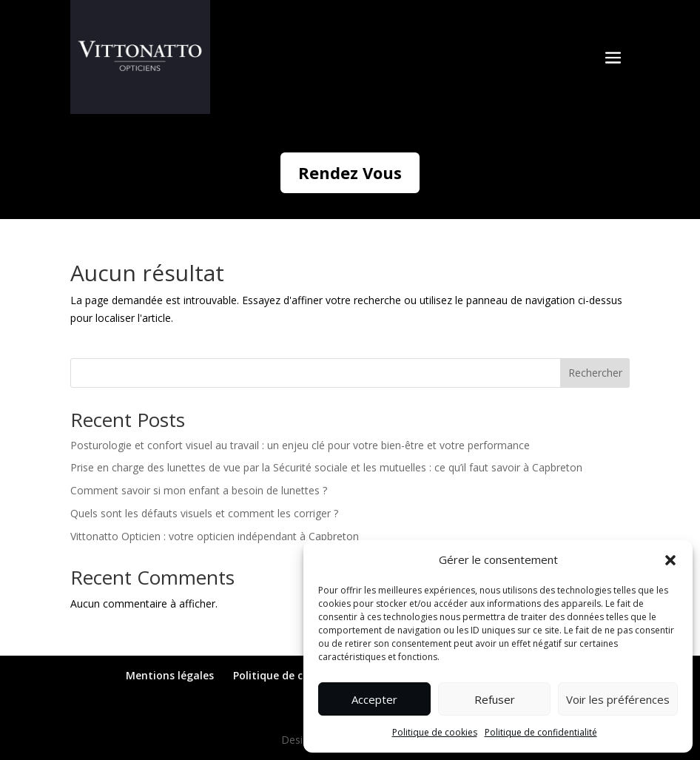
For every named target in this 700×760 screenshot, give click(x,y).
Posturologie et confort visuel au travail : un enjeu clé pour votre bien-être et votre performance (300, 445)
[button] (670, 560)
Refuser (495, 699)
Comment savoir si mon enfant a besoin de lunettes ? (199, 490)
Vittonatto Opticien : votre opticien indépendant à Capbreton (215, 536)
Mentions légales (170, 675)
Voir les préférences (618, 699)
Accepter (374, 699)
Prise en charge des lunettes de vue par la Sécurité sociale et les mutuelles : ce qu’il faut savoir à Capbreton (326, 467)
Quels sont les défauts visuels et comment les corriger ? (204, 513)
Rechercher (595, 373)
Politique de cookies (435, 732)
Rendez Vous (350, 172)
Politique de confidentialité (541, 732)
